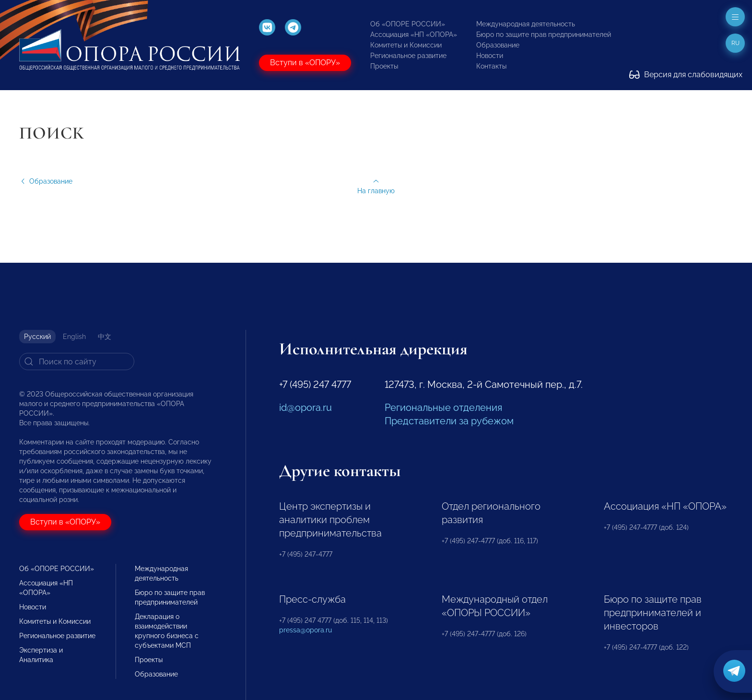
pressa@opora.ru (305, 630)
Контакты (491, 66)
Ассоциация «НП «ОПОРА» (414, 35)
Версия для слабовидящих (686, 75)
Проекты (384, 66)
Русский (37, 337)
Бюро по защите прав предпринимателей (544, 35)
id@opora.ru (305, 408)
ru (735, 43)
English (74, 337)
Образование (498, 45)
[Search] (77, 362)
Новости (490, 56)
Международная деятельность (526, 24)
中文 (105, 337)
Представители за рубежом (449, 421)
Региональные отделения (443, 408)
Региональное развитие (408, 56)
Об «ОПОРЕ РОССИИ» (408, 24)
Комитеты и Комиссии (406, 45)
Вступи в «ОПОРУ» (305, 63)
